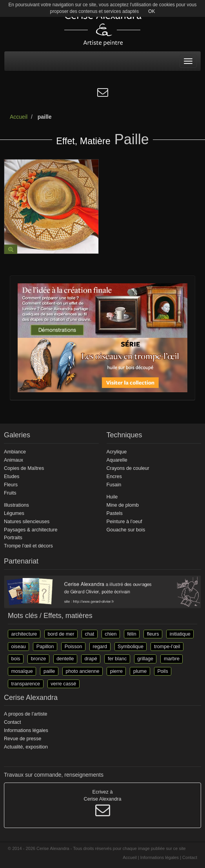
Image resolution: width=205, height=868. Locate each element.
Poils (162, 671)
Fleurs (11, 485)
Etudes (12, 477)
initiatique (180, 634)
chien (111, 634)
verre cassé (63, 683)
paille (49, 671)
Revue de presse (23, 739)
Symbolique (131, 646)
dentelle (65, 659)
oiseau (19, 646)
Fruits (10, 493)
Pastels (115, 513)
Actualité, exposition (26, 747)
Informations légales (26, 730)
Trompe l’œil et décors (28, 546)
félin (132, 634)
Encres (114, 477)
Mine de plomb (123, 505)
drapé (91, 659)
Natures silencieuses (27, 522)
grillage (145, 659)
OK (151, 11)
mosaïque (22, 671)
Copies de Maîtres (24, 468)
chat (89, 634)
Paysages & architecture (31, 530)
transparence (26, 683)
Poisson (73, 646)
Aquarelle (117, 460)
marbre (172, 659)
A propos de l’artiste (26, 714)
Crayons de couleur (128, 468)
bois (16, 659)
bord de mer (61, 634)
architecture (24, 634)
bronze (39, 659)
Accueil (19, 117)
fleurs (153, 634)
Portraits (13, 538)
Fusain (114, 485)
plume (140, 671)
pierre (116, 671)
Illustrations (16, 505)
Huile (112, 497)
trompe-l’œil (167, 646)
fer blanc (117, 659)
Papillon (45, 646)
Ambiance (15, 452)
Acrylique (117, 452)
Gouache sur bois (126, 530)
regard (100, 646)
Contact (12, 722)
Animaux (14, 460)
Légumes (14, 513)
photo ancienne (82, 671)
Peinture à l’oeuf (124, 522)
